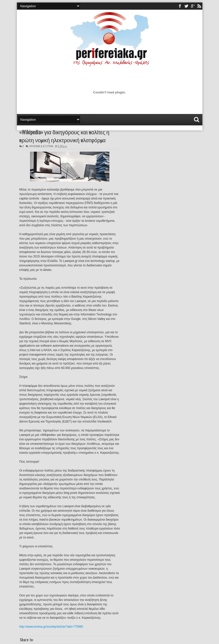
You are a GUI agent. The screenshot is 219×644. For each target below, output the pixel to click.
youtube (193, 6)
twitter (186, 6)
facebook (180, 6)
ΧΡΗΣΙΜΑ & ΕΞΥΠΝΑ (41, 146)
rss (199, 6)
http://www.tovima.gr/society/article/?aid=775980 (51, 627)
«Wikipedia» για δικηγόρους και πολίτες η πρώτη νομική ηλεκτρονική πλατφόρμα (64, 136)
